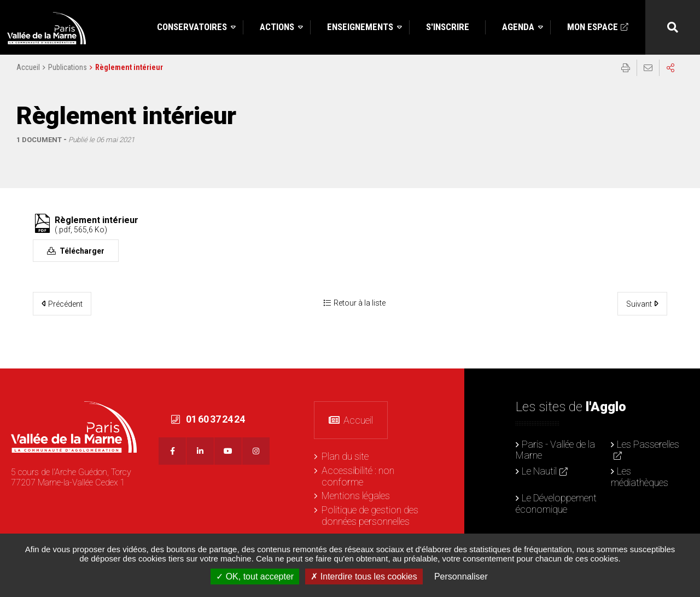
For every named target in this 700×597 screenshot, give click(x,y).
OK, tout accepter (255, 576)
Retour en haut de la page (684, 385)
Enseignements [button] (360, 27)
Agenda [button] (518, 27)
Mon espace (593, 27)
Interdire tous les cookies (364, 576)
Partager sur (670, 77)
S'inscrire (448, 27)
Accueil (28, 77)
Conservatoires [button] (192, 27)
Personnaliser (461, 576)
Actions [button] (277, 27)
